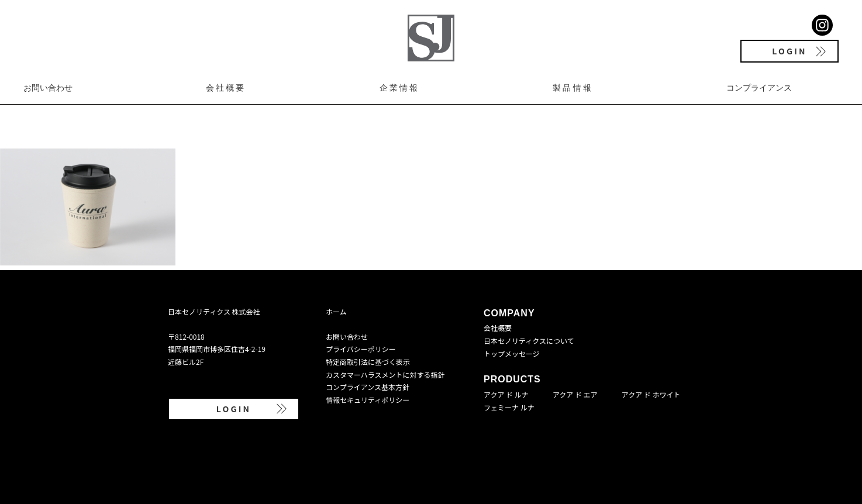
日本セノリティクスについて (529, 341)
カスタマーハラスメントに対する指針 (385, 374)
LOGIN (789, 51)
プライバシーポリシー (361, 349)
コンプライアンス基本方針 (368, 387)
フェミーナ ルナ (509, 407)
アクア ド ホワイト (651, 394)
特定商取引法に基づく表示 (368, 362)
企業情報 (400, 88)
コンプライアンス (759, 88)
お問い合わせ (48, 88)
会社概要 (226, 88)
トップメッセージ (512, 353)
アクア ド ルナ (506, 394)
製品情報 (573, 88)
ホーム (336, 311)
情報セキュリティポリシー (368, 400)
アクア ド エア (575, 394)
